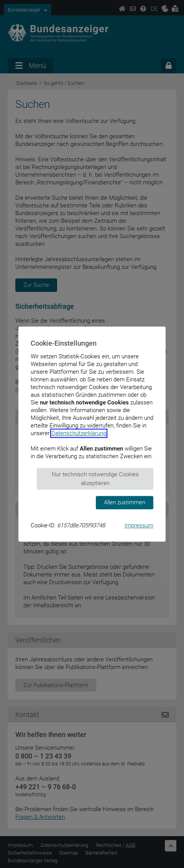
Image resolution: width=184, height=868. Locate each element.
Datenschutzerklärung (79, 433)
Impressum (139, 525)
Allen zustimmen (125, 502)
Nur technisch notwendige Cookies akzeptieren (95, 479)
